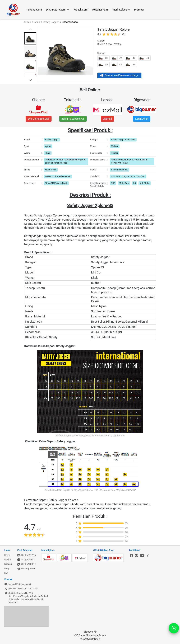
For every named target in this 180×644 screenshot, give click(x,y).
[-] (131, 556)
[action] (174, 628)
